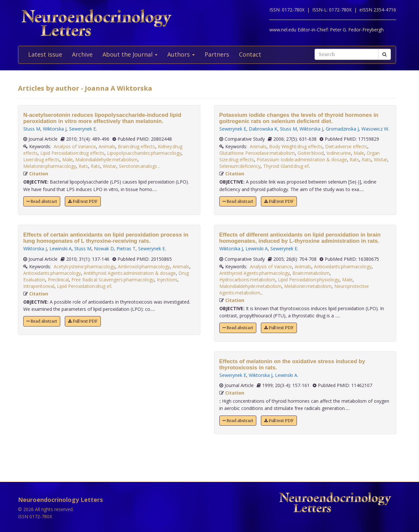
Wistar (109, 166)
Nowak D (104, 248)
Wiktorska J (55, 129)
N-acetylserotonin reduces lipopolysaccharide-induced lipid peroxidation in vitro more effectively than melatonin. (102, 118)
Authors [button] (181, 54)
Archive (82, 54)
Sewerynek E (82, 129)
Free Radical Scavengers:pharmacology (113, 280)
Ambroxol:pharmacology (144, 266)
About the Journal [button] (130, 54)
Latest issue (45, 54)
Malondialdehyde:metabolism (106, 160)
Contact (250, 54)
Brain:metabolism (311, 273)
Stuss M (32, 129)
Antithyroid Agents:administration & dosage (130, 273)
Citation (39, 174)
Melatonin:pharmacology (50, 166)
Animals (107, 146)
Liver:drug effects (41, 160)
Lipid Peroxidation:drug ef (84, 286)
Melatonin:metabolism (308, 286)
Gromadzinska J (342, 129)
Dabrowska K (263, 129)
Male (67, 160)
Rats (83, 166)
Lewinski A (61, 248)
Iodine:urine (339, 153)
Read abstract (42, 201)
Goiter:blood (311, 153)
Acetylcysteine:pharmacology (84, 266)
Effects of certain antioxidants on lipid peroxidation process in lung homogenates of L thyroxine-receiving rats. (106, 238)
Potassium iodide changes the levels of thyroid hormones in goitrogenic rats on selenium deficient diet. (299, 118)
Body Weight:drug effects (296, 146)
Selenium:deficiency (240, 166)
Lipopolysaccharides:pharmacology (144, 153)
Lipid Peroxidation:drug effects (72, 153)
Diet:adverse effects (346, 146)
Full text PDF (83, 201)
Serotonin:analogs (139, 166)
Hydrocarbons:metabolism (247, 280)
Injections (167, 280)
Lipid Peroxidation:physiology (309, 280)
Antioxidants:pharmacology (52, 273)
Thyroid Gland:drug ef (286, 166)
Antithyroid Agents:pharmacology (255, 273)
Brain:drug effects (137, 146)
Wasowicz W (375, 129)
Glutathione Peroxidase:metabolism (257, 153)
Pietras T (126, 248)
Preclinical (58, 280)
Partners (217, 54)
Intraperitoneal (39, 286)
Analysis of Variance (75, 146)
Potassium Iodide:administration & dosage (302, 160)
